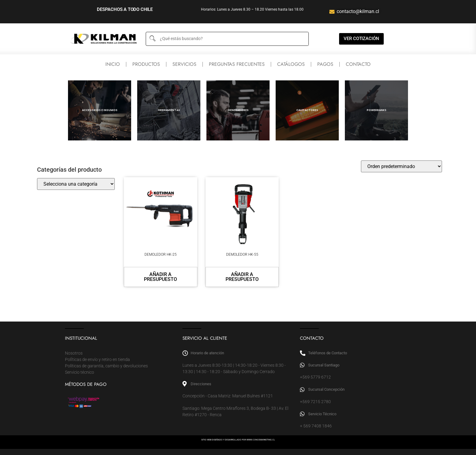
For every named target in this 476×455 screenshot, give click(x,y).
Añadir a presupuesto (160, 277)
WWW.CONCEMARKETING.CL (261, 440)
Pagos (325, 64)
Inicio (113, 64)
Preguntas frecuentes (237, 64)
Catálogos (291, 64)
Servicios (184, 64)
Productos (146, 64)
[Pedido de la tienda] (401, 166)
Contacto (358, 64)
